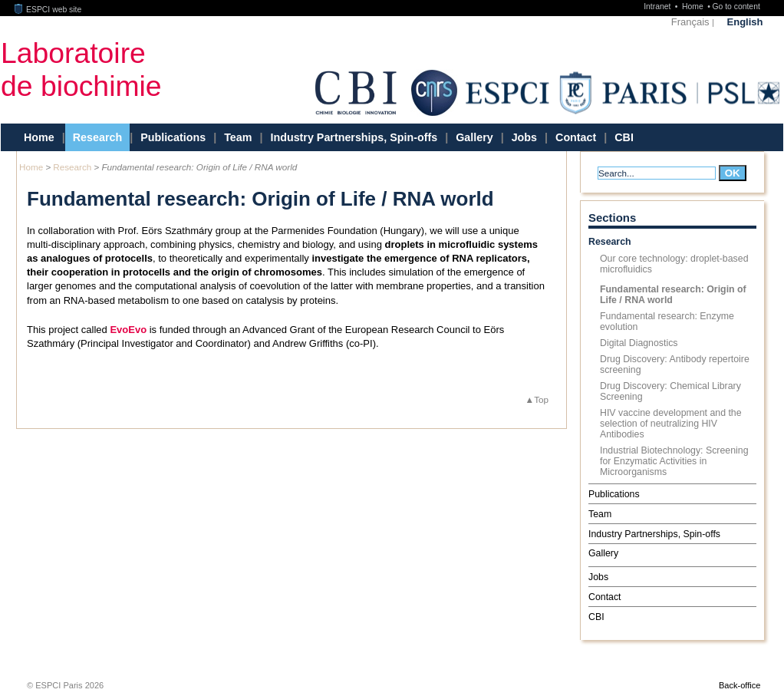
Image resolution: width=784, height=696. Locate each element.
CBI (624, 137)
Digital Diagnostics (639, 343)
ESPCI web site (48, 10)
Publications (173, 137)
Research (97, 137)
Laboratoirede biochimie (81, 69)
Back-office (740, 685)
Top (541, 399)
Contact (576, 137)
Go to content (736, 7)
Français (690, 22)
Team (238, 137)
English (745, 22)
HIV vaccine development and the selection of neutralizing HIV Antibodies (671, 424)
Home (694, 7)
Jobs (524, 137)
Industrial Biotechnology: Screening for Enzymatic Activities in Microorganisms (674, 461)
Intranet (658, 7)
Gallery (474, 137)
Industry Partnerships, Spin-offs (354, 137)
